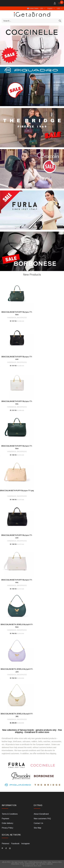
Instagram (25, 844)
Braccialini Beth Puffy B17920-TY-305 (17, 491)
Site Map (37, 828)
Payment (5, 819)
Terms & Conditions (10, 814)
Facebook (15, 844)
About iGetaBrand (41, 814)
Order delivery (7, 823)
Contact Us (38, 823)
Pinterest (6, 844)
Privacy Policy (7, 828)
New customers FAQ (42, 819)
